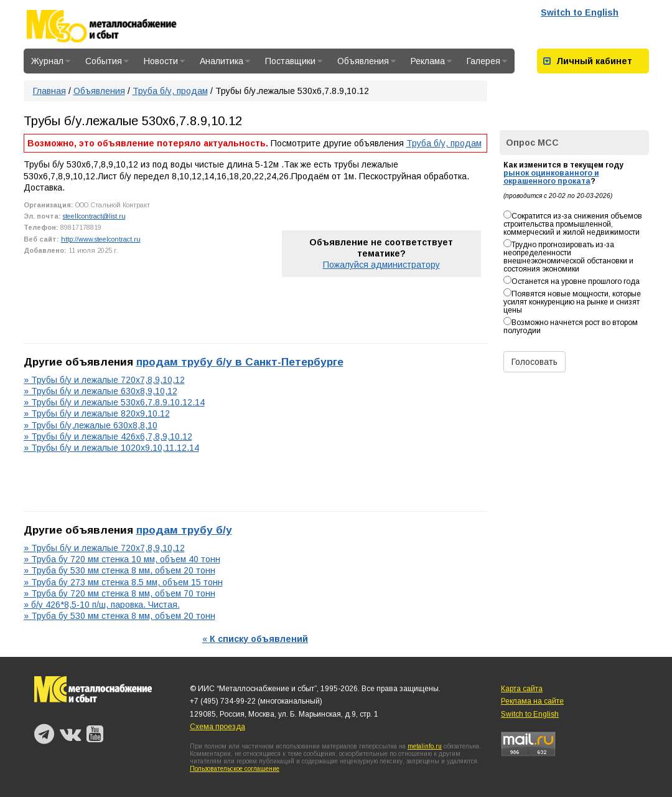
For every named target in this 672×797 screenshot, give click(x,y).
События (107, 61)
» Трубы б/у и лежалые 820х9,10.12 (97, 413)
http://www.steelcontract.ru (101, 239)
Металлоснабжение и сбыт (118, 26)
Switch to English (580, 12)
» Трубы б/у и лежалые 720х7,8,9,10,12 (104, 380)
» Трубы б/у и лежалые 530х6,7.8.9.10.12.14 (114, 402)
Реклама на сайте (532, 701)
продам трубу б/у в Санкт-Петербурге (240, 362)
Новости (164, 61)
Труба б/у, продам (170, 91)
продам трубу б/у (184, 530)
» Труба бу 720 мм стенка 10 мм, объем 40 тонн (122, 559)
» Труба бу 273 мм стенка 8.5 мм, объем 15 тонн (123, 582)
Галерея (487, 61)
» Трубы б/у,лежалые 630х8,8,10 (91, 425)
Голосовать (534, 362)
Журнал (51, 61)
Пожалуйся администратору (381, 265)
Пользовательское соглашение (235, 769)
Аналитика (225, 61)
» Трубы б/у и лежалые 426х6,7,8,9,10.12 (108, 436)
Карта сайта (522, 689)
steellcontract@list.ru (94, 216)
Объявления (366, 61)
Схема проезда (217, 727)
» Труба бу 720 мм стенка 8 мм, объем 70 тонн (119, 593)
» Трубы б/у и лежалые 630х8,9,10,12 (100, 391)
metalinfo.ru (425, 746)
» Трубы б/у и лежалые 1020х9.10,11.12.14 (111, 448)
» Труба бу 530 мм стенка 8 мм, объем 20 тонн (119, 570)
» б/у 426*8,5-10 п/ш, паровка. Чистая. (102, 605)
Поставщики (294, 61)
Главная (49, 91)
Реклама (431, 61)
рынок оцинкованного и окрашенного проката (551, 177)
